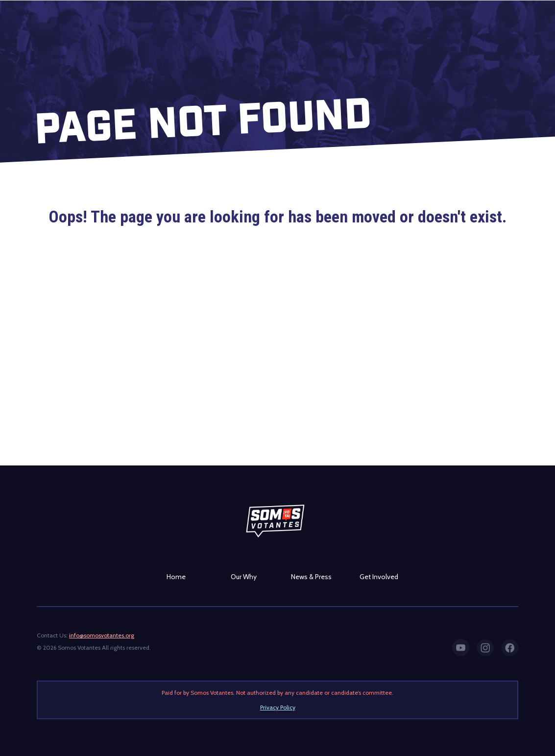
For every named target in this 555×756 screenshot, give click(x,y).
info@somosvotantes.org (102, 635)
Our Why (244, 577)
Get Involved (379, 577)
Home (176, 577)
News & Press (311, 577)
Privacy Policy (278, 707)
